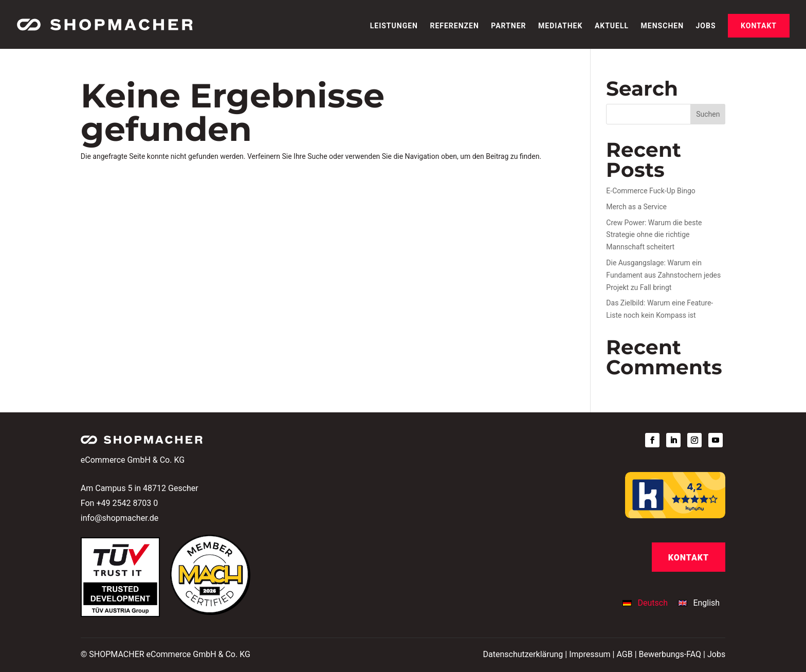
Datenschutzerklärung (523, 654)
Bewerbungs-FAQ (670, 654)
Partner (508, 26)
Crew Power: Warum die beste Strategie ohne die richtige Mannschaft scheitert (654, 235)
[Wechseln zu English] (699, 603)
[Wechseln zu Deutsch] (648, 603)
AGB (624, 654)
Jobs (706, 26)
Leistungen (394, 26)
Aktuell (612, 26)
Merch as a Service (636, 207)
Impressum (590, 654)
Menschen (662, 26)
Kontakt (759, 26)
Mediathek (560, 26)
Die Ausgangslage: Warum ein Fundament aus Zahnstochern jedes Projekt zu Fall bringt (663, 275)
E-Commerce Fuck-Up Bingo (651, 191)
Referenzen (454, 26)
